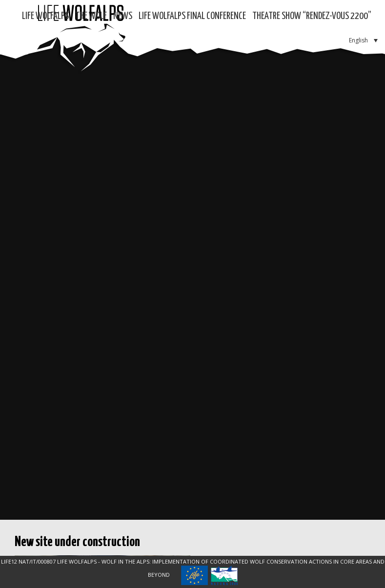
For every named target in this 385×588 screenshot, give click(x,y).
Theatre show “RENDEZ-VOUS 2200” (312, 16)
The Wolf (91, 16)
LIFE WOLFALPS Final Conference (192, 16)
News (123, 16)
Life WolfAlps (45, 16)
